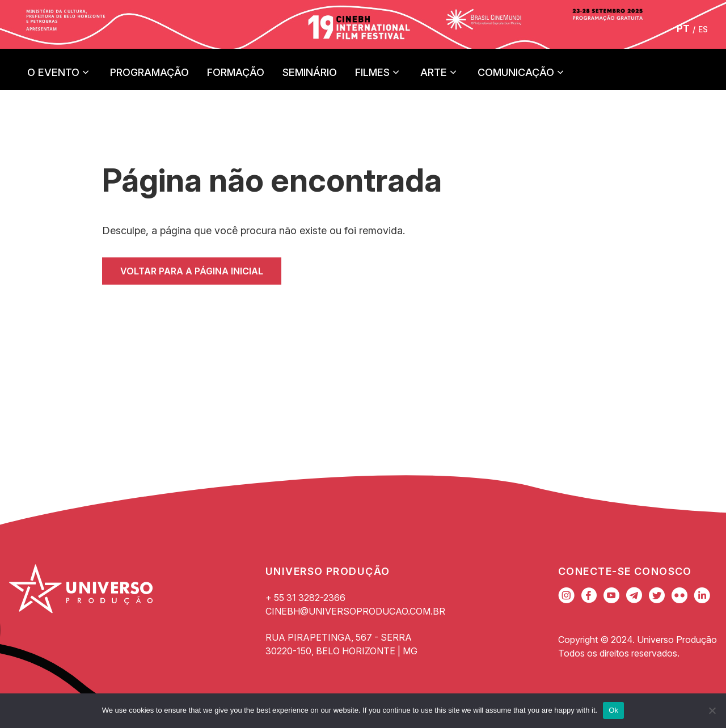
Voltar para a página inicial (192, 271)
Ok (613, 710)
